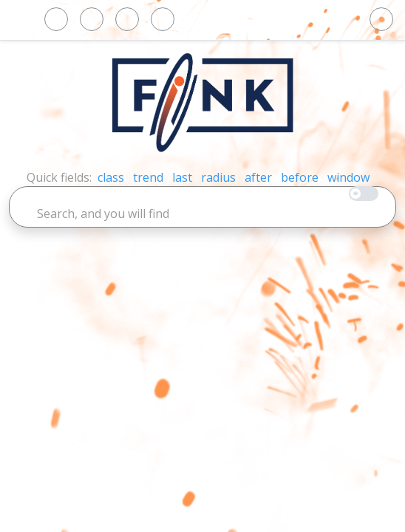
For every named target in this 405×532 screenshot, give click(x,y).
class (111, 177)
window (348, 177)
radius (218, 177)
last (182, 177)
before (300, 177)
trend (148, 177)
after (258, 177)
